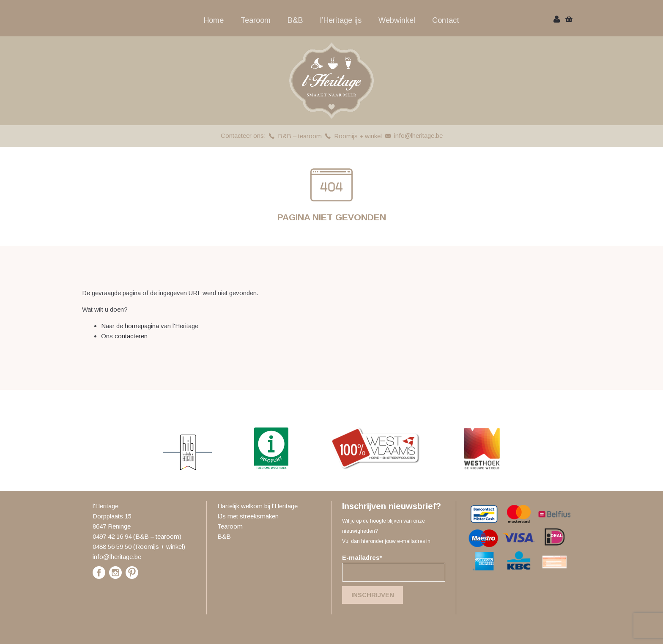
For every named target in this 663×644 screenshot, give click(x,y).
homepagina (142, 326)
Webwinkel (397, 20)
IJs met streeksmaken (248, 516)
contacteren (131, 336)
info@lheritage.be (418, 136)
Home (214, 20)
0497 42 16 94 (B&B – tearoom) (137, 536)
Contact (446, 20)
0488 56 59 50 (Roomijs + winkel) (139, 547)
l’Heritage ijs (341, 20)
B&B (295, 20)
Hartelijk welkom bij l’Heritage (258, 506)
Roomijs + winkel (358, 136)
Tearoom (256, 20)
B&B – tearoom (300, 136)
